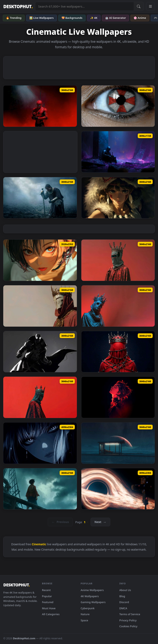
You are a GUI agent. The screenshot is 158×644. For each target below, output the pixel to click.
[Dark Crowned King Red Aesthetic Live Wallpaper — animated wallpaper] (40, 397)
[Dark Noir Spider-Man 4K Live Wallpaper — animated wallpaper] (40, 352)
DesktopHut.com (24, 638)
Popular (47, 596)
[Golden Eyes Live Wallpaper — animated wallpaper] (40, 260)
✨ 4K (94, 18)
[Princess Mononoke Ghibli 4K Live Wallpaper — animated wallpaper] (118, 198)
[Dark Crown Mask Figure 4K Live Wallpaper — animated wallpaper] (118, 306)
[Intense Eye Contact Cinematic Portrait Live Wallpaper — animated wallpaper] (40, 443)
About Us (125, 590)
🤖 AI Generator (115, 18)
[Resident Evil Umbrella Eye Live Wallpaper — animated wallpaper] (118, 106)
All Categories (51, 614)
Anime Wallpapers (92, 590)
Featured (48, 602)
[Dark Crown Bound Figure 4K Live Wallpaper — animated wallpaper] (118, 352)
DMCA (123, 608)
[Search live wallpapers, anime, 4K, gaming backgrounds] (84, 6)
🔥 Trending (14, 18)
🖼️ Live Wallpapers (41, 18)
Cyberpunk (88, 608)
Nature (85, 614)
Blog (122, 596)
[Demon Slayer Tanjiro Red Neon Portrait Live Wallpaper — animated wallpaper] (118, 397)
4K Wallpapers (90, 596)
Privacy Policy (128, 620)
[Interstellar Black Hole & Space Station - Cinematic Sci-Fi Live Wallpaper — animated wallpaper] (118, 489)
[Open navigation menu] (150, 6)
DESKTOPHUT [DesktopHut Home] (18, 6)
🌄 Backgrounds (72, 18)
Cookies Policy (128, 626)
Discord (124, 602)
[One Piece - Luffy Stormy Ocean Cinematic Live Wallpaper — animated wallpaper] (40, 489)
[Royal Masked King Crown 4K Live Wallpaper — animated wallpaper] (40, 306)
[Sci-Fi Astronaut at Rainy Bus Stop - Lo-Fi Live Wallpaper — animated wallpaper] (118, 443)
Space (85, 620)
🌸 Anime (140, 18)
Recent (46, 590)
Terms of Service (130, 614)
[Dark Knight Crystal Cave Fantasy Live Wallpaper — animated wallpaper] (118, 152)
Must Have (49, 608)
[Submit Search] (139, 6)
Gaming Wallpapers (93, 602)
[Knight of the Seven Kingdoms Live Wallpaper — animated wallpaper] (40, 198)
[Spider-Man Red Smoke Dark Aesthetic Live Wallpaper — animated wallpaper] (40, 106)
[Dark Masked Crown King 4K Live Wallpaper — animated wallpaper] (118, 260)
